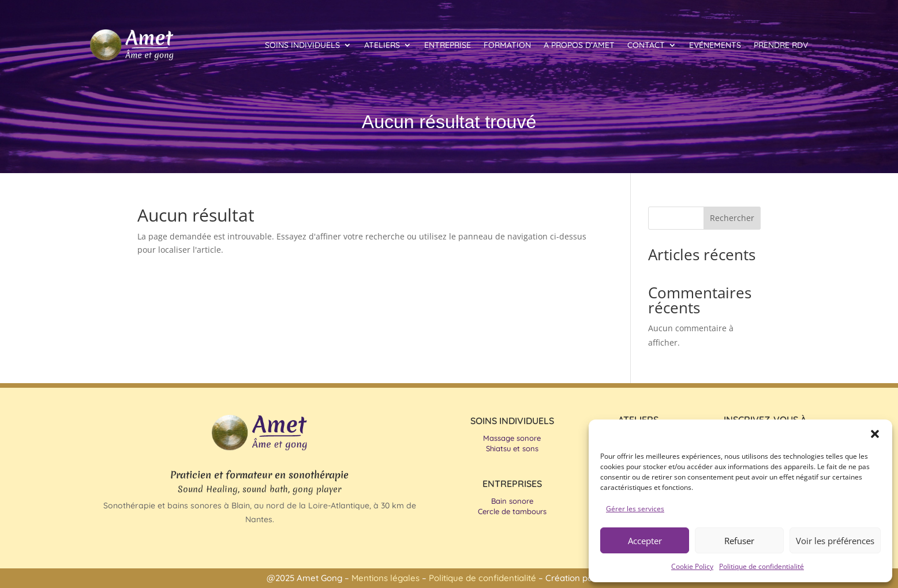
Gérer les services (635, 509)
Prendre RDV (781, 45)
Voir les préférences (835, 541)
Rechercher (732, 218)
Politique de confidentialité (762, 566)
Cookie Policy (692, 566)
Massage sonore (512, 438)
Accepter (645, 541)
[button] (875, 434)
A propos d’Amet (579, 45)
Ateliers (382, 45)
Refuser (739, 541)
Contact (646, 45)
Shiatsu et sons (512, 448)
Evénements (715, 45)
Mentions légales (387, 578)
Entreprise (448, 45)
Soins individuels (302, 45)
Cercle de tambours (512, 511)
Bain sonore (512, 501)
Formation (507, 45)
